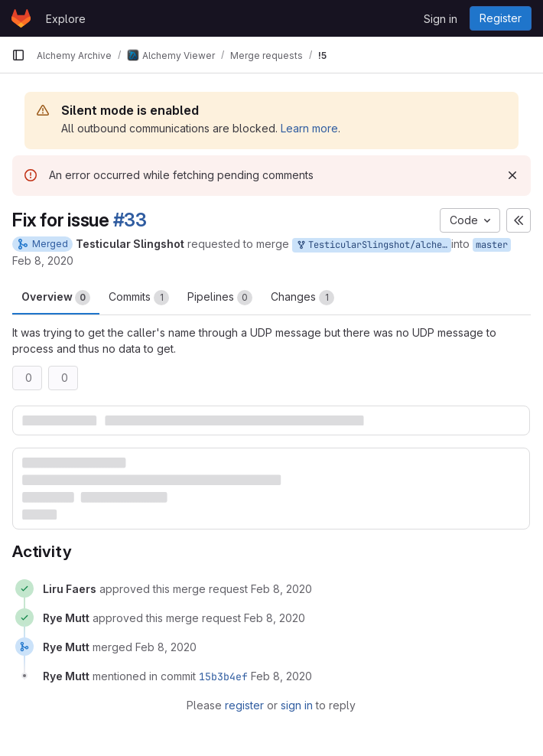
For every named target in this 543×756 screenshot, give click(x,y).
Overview (56, 298)
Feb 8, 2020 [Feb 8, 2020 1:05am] (43, 261)
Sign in (441, 19)
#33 (130, 220)
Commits (139, 298)
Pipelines (220, 298)
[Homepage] (21, 18)
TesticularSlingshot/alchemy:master (373, 245)
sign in (297, 705)
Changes (302, 298)
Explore (66, 19)
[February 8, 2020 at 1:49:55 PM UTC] (275, 618)
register (244, 705)
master (492, 245)
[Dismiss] (512, 175)
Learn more (309, 128)
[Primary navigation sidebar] (18, 55)
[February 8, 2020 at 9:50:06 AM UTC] (281, 589)
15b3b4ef (223, 676)
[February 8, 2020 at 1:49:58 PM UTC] (166, 647)
